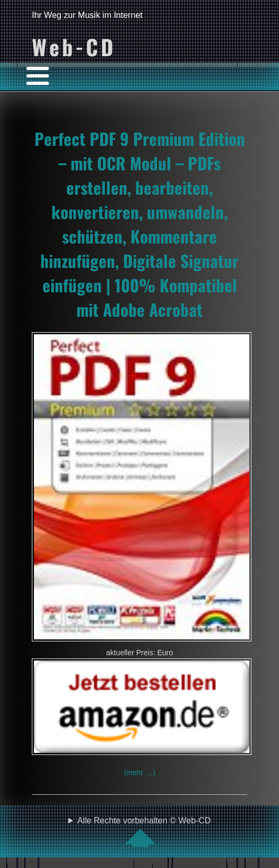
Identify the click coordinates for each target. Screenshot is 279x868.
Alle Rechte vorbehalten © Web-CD (144, 831)
